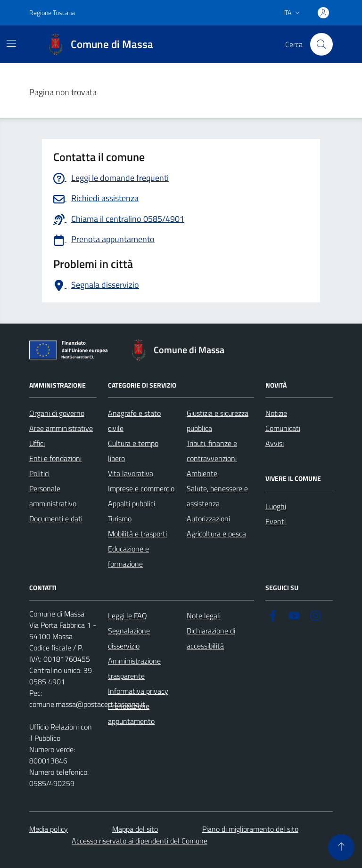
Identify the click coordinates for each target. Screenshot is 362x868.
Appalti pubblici (132, 503)
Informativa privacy (138, 691)
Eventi (276, 521)
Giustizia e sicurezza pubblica (218, 421)
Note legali (204, 616)
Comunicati (283, 428)
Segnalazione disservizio (129, 638)
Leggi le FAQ (128, 616)
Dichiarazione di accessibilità (211, 638)
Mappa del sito (135, 829)
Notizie (276, 413)
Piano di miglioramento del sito (250, 829)
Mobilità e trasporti (137, 534)
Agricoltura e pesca (216, 534)
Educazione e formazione (128, 556)
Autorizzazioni (208, 519)
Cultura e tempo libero (133, 451)
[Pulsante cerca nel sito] (321, 44)
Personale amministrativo (53, 496)
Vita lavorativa (131, 473)
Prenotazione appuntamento (131, 714)
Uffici (37, 443)
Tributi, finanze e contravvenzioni (212, 451)
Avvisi (275, 443)
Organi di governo (57, 413)
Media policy (49, 829)
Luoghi (276, 506)
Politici (39, 473)
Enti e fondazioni (55, 458)
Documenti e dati (56, 519)
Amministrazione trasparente (134, 668)
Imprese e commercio (141, 488)
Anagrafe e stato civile (134, 421)
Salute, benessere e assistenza (217, 496)
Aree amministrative (61, 428)
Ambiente (202, 473)
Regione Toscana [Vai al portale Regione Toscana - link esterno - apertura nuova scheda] (52, 12)
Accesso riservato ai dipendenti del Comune (140, 841)
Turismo (120, 519)
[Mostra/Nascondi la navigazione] (11, 43)
